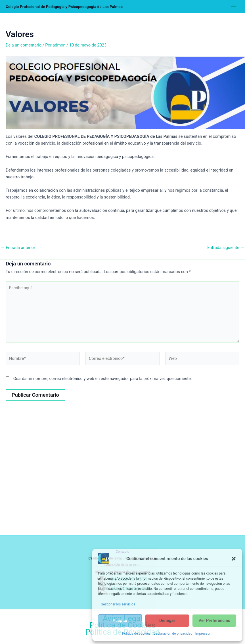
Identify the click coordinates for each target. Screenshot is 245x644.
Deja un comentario (24, 45)
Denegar (167, 620)
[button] (234, 559)
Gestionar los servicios (118, 604)
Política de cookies (136, 634)
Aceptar (120, 620)
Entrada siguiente (226, 248)
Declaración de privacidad (173, 634)
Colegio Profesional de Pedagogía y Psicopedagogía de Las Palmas (64, 7)
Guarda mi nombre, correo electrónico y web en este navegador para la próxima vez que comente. (103, 379)
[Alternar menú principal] (233, 7)
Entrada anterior (18, 248)
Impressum (204, 634)
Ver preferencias (214, 620)
